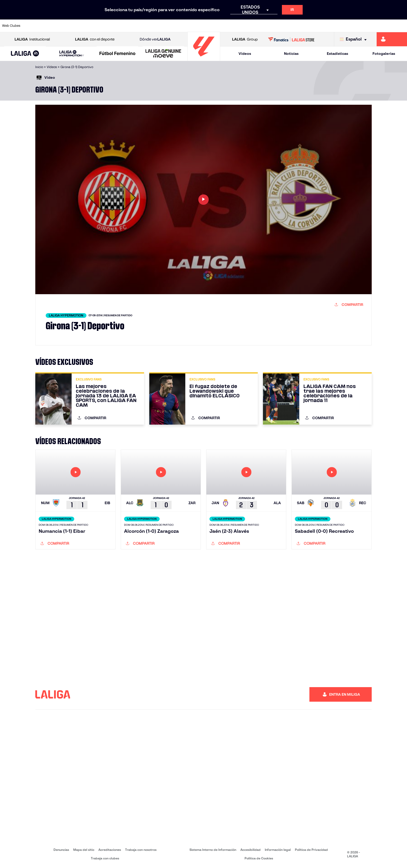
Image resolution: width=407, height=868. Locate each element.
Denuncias (61, 850)
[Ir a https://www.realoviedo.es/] (324, 26)
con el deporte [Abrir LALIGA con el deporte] (95, 39)
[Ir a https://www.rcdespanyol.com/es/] (247, 26)
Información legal (278, 850)
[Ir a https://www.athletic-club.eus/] (36, 26)
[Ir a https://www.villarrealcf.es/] (401, 26)
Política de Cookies (259, 858)
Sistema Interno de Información (213, 850)
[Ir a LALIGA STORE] (291, 39)
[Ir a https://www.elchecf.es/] (112, 26)
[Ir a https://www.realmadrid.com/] (305, 26)
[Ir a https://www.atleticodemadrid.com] (55, 26)
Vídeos (245, 54)
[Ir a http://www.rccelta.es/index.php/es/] (228, 26)
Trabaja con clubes (105, 858)
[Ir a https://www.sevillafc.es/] (363, 26)
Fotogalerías (384, 54)
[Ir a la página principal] (204, 59)
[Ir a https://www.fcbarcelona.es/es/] (132, 26)
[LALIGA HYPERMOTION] (72, 54)
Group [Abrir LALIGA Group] (245, 39)
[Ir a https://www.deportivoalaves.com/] (93, 26)
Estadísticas (337, 54)
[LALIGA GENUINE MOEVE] (163, 54)
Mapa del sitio (84, 850)
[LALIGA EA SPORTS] (25, 54)
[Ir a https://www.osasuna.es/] (74, 26)
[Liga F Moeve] (117, 54)
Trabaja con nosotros (141, 850)
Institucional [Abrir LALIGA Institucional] (32, 39)
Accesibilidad (250, 850)
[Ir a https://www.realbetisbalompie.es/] (286, 26)
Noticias (291, 54)
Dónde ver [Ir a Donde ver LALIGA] (155, 39)
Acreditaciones (110, 850)
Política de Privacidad (311, 850)
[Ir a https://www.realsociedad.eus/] (343, 26)
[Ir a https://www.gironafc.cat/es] (170, 26)
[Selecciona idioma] (354, 39)
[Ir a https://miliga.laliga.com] (392, 39)
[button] (25, 54)
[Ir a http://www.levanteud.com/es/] (189, 26)
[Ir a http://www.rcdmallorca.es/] (266, 26)
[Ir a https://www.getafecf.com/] (151, 26)
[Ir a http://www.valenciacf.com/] (382, 26)
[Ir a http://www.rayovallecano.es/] (209, 26)
